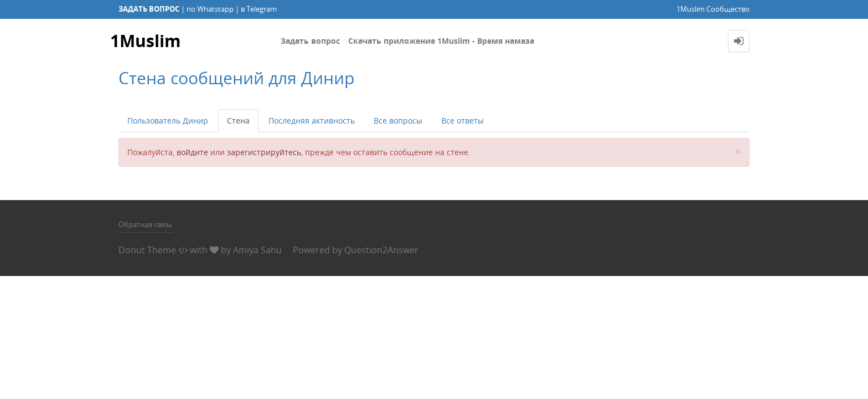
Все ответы (463, 121)
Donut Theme (147, 250)
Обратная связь (146, 224)
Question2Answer (381, 250)
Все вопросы (398, 121)
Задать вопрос (310, 41)
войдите (192, 152)
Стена (238, 121)
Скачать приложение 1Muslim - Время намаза (441, 41)
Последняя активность (312, 121)
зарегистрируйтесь (264, 152)
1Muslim (145, 41)
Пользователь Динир (168, 121)
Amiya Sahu (257, 250)
